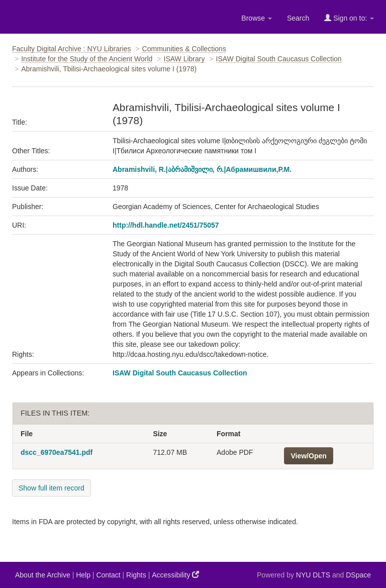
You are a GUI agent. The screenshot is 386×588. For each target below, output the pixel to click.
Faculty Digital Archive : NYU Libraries (72, 49)
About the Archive (43, 575)
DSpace (358, 575)
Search (298, 18)
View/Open (308, 456)
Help (83, 575)
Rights (136, 575)
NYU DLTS (313, 575)
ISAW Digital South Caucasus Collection (279, 59)
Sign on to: (349, 18)
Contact (108, 575)
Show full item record (52, 488)
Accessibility (175, 575)
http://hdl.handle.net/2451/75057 (166, 225)
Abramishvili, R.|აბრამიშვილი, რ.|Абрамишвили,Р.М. (202, 169)
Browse (257, 18)
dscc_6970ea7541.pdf (57, 452)
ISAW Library (184, 59)
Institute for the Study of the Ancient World (87, 59)
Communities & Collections (184, 49)
